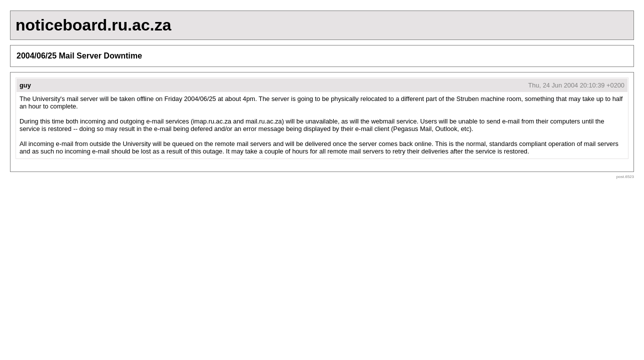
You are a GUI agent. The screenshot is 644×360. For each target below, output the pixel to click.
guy (25, 85)
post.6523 (625, 177)
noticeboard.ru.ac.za (93, 25)
